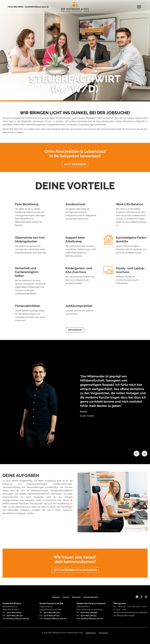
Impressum (103, 633)
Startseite (56, 597)
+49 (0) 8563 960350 (14, 616)
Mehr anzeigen (75, 330)
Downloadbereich (91, 597)
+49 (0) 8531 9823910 (52, 612)
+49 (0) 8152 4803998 (89, 612)
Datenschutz (91, 633)
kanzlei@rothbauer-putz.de (37, 7)
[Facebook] (141, 597)
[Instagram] (146, 597)
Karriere (66, 597)
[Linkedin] (137, 597)
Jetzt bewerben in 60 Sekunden (75, 570)
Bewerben (76, 597)
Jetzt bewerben (75, 164)
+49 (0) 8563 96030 (16, 7)
